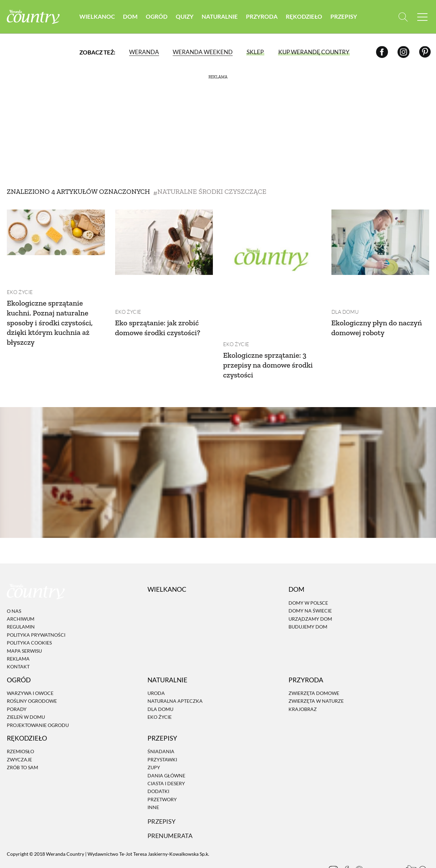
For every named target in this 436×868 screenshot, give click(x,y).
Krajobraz (303, 682)
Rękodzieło (304, 17)
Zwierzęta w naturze (316, 674)
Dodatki (158, 764)
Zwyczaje (19, 732)
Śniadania (161, 724)
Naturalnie (220, 17)
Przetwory (162, 772)
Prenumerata (171, 809)
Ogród (157, 17)
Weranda (144, 53)
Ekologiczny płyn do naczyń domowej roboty (374, 300)
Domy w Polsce (308, 576)
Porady (17, 682)
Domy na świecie (310, 584)
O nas (14, 584)
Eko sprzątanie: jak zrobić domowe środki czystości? (162, 300)
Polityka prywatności (36, 608)
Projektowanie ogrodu (38, 698)
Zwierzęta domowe (314, 666)
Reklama (18, 632)
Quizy (185, 17)
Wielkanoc (97, 17)
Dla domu (344, 285)
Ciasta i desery (166, 756)
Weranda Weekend (202, 53)
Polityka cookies (29, 616)
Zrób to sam (22, 740)
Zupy (154, 740)
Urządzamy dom (310, 592)
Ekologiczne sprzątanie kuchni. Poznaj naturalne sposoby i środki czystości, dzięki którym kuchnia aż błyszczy (54, 295)
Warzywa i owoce (30, 666)
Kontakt (18, 640)
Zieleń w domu (26, 690)
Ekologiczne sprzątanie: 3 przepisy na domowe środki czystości (272, 338)
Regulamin (21, 600)
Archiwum (21, 592)
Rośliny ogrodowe (32, 674)
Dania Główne (166, 748)
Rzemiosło (20, 724)
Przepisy (344, 17)
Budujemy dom (308, 600)
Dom (130, 17)
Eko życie (19, 265)
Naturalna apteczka (175, 674)
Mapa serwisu (24, 624)
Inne (153, 780)
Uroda (156, 666)
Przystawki (162, 732)
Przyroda (262, 17)
